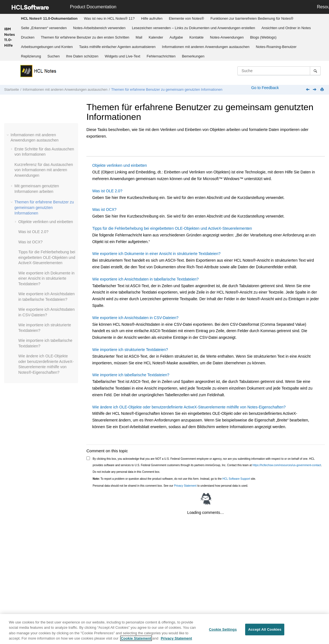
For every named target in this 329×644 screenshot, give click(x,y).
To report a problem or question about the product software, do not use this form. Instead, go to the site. (174, 479)
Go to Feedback (265, 88)
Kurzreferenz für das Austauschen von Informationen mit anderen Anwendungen (44, 170)
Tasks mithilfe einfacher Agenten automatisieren (117, 47)
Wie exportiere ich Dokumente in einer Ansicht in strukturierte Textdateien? (46, 278)
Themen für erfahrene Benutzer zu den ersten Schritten (85, 37)
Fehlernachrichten (161, 56)
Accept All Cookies (265, 629)
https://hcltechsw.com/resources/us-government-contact (287, 465)
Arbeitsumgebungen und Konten (47, 47)
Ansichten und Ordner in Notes (286, 28)
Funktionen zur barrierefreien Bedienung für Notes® (252, 18)
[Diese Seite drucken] (323, 90)
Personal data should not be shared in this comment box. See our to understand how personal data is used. (170, 486)
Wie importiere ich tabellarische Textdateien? (131, 375)
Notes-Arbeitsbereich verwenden (99, 28)
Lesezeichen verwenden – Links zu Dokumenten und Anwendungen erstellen (194, 28)
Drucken (28, 37)
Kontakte (196, 37)
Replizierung (31, 56)
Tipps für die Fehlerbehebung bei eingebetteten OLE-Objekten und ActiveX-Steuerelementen (47, 257)
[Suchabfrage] (279, 71)
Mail (139, 37)
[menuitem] (49, 19)
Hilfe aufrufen (152, 18)
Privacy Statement (185, 486)
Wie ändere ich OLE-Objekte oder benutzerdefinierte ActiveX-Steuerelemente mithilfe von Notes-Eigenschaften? (189, 407)
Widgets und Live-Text (122, 56)
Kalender (156, 37)
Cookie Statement (136, 638)
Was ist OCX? (30, 242)
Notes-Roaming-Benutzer (276, 47)
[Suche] (315, 71)
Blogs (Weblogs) (263, 37)
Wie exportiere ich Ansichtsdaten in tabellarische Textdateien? (145, 279)
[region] (164, 629)
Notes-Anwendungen (227, 37)
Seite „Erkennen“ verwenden (44, 28)
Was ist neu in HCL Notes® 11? (109, 18)
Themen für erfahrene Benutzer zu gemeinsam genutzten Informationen (167, 90)
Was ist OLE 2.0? (33, 232)
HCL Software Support (236, 479)
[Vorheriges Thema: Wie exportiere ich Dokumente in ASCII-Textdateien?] (308, 90)
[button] (8, 135)
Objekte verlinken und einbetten (46, 222)
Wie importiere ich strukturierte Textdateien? (130, 350)
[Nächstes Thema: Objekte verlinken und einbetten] (315, 90)
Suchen (54, 56)
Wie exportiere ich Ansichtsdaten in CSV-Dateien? (135, 318)
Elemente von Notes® (186, 18)
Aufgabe (176, 37)
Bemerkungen (193, 56)
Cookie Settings (223, 629)
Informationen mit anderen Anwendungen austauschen (206, 47)
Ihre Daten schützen (82, 56)
